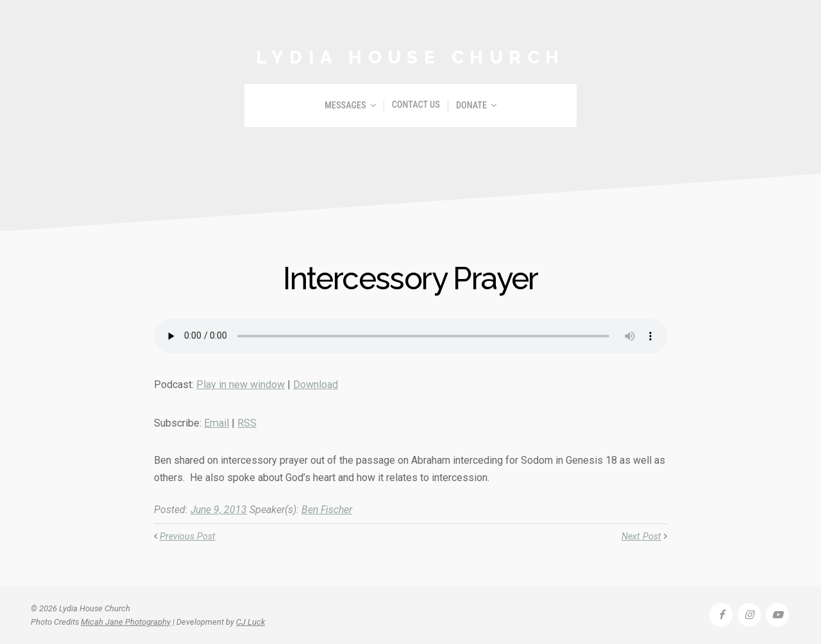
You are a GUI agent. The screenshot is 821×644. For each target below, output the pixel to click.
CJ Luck (250, 621)
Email (216, 423)
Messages (345, 106)
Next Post (641, 537)
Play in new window (241, 385)
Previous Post (188, 537)
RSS (246, 423)
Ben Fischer (330, 510)
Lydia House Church (410, 57)
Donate (471, 106)
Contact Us (416, 105)
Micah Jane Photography (126, 621)
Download (316, 385)
